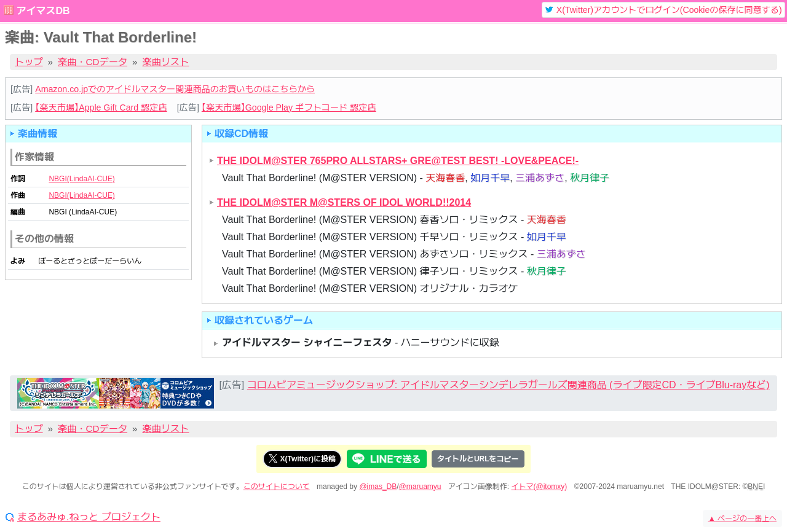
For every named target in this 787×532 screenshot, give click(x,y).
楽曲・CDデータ (93, 62)
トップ (29, 62)
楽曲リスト (166, 62)
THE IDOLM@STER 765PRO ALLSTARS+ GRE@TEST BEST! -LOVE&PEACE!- (398, 161)
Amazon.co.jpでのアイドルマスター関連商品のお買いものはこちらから (175, 89)
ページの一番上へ (742, 518)
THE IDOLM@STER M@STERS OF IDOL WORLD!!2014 (344, 202)
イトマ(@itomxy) (540, 487)
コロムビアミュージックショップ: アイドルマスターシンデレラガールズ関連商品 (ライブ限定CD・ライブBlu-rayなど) (508, 385)
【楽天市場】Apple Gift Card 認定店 (101, 108)
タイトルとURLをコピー (478, 459)
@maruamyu (420, 487)
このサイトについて (277, 487)
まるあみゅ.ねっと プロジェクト (89, 517)
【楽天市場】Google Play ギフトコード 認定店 (289, 108)
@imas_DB (378, 487)
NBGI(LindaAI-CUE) (81, 179)
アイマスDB (43, 11)
